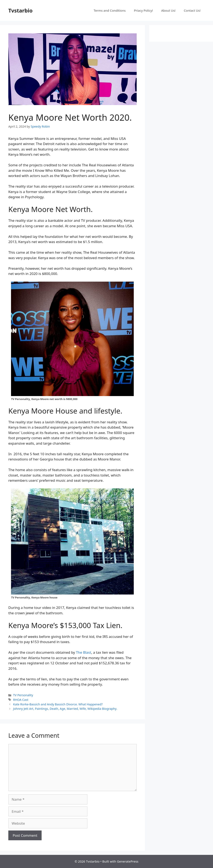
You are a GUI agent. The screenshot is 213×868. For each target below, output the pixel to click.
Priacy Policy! (143, 10)
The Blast (84, 652)
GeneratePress (128, 861)
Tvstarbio (20, 10)
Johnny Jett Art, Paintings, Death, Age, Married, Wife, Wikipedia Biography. (65, 709)
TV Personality (23, 695)
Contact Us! (192, 10)
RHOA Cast (21, 700)
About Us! (168, 10)
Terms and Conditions (110, 10)
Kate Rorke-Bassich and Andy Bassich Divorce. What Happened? (58, 704)
